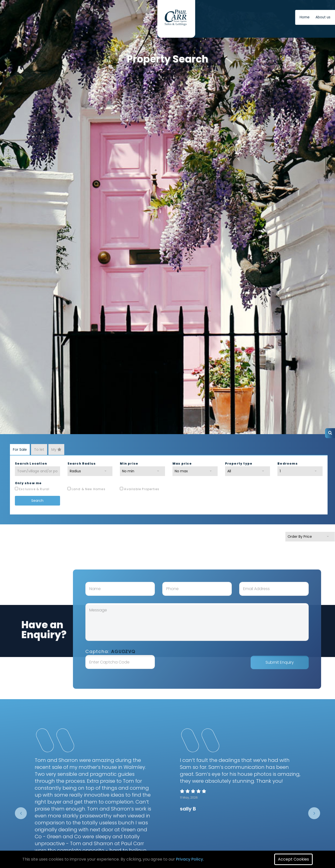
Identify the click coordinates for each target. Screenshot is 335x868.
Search (37, 501)
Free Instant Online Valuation (276, 17)
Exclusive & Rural (34, 489)
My (56, 449)
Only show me (28, 483)
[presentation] (21, 813)
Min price (129, 464)
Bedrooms (288, 464)
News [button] (234, 17)
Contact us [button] (214, 17)
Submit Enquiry (290, 662)
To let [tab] (39, 449)
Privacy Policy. (190, 859)
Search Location (31, 464)
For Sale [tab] (20, 449)
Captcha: (121, 651)
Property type (239, 464)
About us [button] (191, 17)
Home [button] (173, 17)
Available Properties (142, 489)
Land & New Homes (89, 489)
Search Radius (82, 464)
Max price (182, 464)
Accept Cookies (293, 859)
